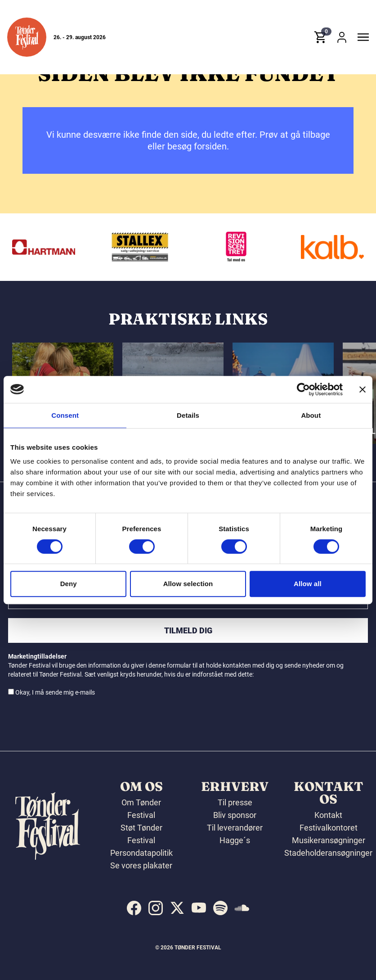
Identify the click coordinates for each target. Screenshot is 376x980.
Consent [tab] (65, 415)
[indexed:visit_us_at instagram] (156, 908)
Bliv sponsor (235, 815)
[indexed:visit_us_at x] (177, 908)
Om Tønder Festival (141, 809)
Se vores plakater (141, 865)
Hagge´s (235, 840)
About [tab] (311, 415)
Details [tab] (188, 415)
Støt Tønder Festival (141, 834)
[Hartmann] (67, 247)
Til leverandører (235, 828)
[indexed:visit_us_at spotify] (220, 908)
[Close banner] (363, 389)
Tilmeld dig (188, 630)
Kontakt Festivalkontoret (329, 821)
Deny (69, 584)
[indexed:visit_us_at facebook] (134, 908)
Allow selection (188, 584)
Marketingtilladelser (37, 656)
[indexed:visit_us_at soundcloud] (242, 908)
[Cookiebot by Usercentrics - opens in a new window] (303, 389)
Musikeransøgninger (329, 840)
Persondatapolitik (141, 853)
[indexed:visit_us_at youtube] (199, 908)
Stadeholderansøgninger (328, 853)
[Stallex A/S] (163, 247)
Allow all (308, 584)
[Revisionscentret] (260, 247)
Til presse (235, 802)
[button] (27, 38)
